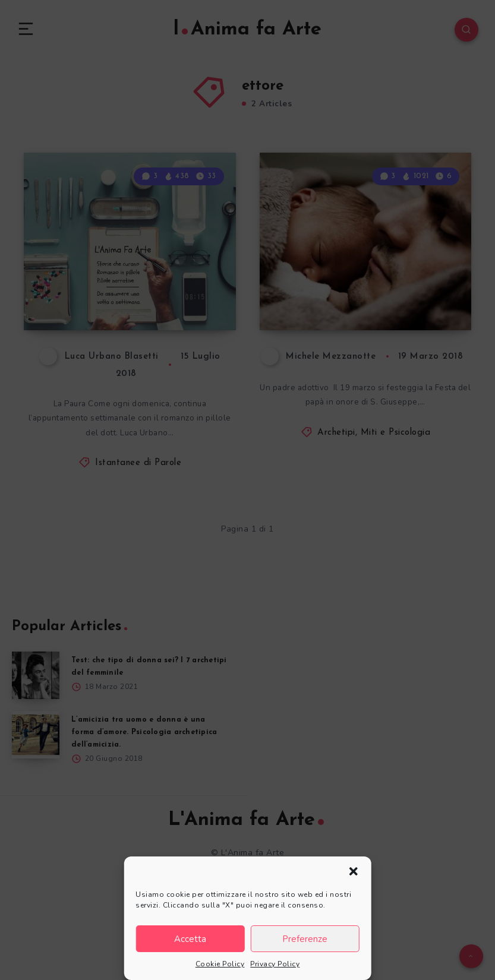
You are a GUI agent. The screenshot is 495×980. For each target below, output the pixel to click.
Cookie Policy (220, 964)
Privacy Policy (275, 964)
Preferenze (305, 939)
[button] (354, 871)
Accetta (190, 939)
